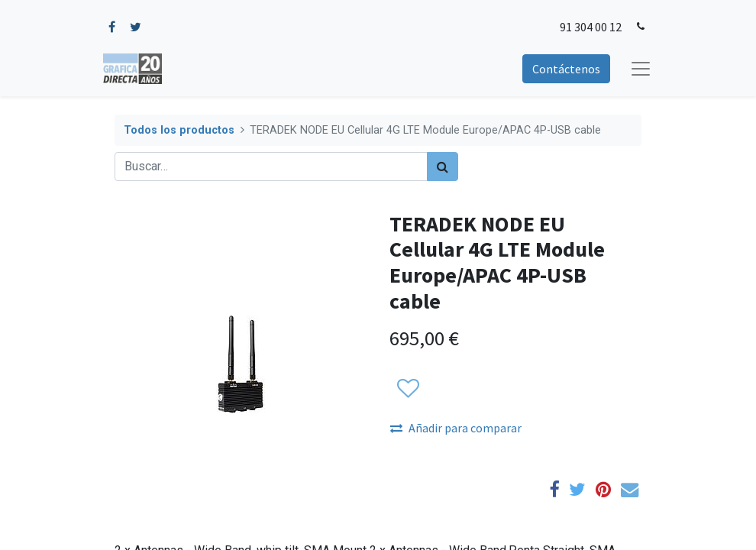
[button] (407, 389)
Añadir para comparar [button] (456, 428)
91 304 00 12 (591, 27)
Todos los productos (179, 130)
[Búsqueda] (443, 167)
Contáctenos (566, 69)
